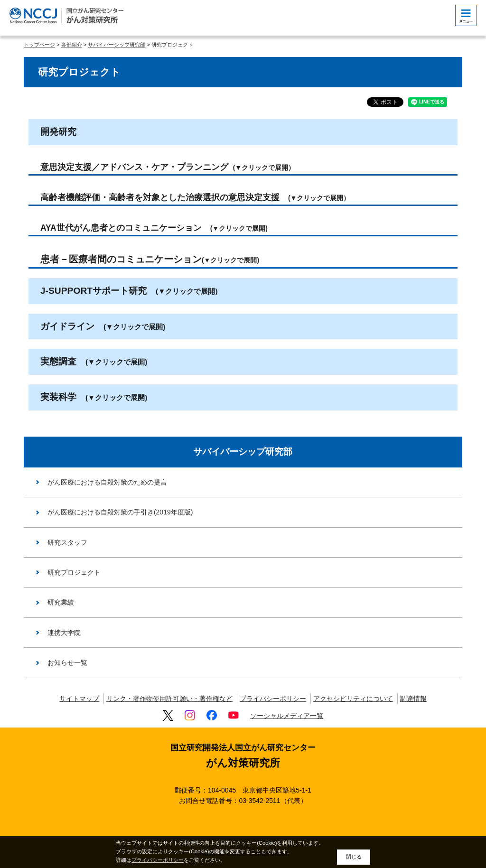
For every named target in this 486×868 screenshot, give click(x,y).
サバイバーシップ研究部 (117, 45)
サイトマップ (79, 699)
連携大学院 (64, 633)
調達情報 (413, 699)
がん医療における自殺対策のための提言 (107, 482)
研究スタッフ (67, 542)
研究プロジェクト (74, 572)
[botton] (466, 15)
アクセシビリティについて (353, 699)
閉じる (354, 857)
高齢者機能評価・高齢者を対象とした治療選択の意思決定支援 (195, 197)
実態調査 (94, 361)
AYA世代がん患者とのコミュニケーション (154, 228)
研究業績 (61, 602)
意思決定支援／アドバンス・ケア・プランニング (168, 167)
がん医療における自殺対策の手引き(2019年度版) (120, 512)
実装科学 (94, 397)
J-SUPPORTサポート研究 (129, 291)
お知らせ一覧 (67, 663)
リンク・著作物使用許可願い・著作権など (169, 699)
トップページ (39, 45)
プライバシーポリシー (273, 699)
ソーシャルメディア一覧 (287, 716)
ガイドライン (103, 326)
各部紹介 (72, 45)
